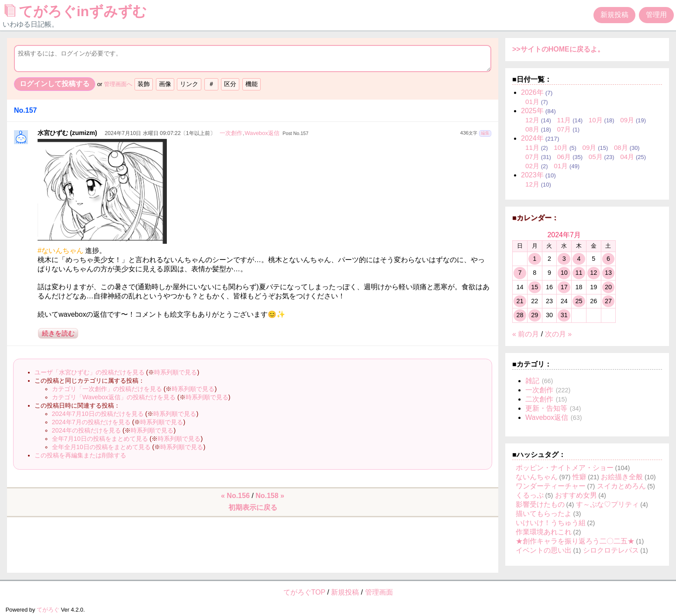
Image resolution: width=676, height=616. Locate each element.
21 (520, 301)
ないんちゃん (537, 477)
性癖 (579, 477)
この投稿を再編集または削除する (80, 455)
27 (608, 301)
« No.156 (235, 496)
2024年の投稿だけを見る (86, 430)
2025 (532, 111)
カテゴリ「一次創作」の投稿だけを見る (107, 389)
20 (608, 287)
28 (520, 315)
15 (535, 287)
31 (564, 315)
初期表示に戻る (253, 507)
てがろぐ (48, 610)
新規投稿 (614, 15)
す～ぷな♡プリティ (607, 504)
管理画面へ (118, 84)
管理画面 (379, 592)
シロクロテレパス (611, 550)
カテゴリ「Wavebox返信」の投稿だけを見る (114, 397)
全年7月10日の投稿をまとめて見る (100, 439)
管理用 (656, 15)
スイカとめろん (621, 486)
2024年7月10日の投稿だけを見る (98, 414)
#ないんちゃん (60, 251)
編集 (485, 133)
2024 (532, 138)
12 (593, 273)
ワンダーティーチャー (551, 486)
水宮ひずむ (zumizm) (67, 133)
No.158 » (270, 496)
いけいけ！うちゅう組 (551, 523)
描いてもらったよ (544, 514)
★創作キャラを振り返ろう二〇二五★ (575, 541)
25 (579, 301)
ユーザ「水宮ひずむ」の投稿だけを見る (90, 372)
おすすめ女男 (576, 495)
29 (535, 315)
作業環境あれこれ (544, 532)
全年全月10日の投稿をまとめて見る (101, 447)
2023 (532, 175)
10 (564, 273)
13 (608, 273)
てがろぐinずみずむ (78, 11)
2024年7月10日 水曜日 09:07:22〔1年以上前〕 (160, 133)
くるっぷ (530, 495)
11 (579, 273)
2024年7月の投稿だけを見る (91, 422)
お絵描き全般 (622, 477)
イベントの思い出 (544, 550)
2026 (532, 92)
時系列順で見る (176, 372)
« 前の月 (526, 334)
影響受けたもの (540, 504)
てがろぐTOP (304, 592)
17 (564, 287)
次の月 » (558, 334)
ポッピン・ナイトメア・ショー (565, 468)
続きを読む (58, 333)
